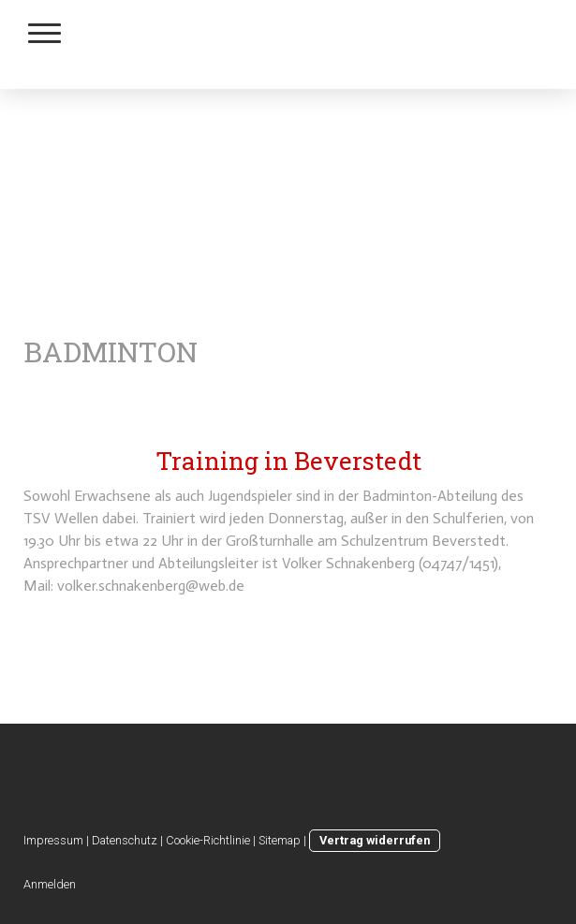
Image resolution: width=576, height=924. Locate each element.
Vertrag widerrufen (375, 840)
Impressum (53, 840)
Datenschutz (125, 840)
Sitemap (280, 840)
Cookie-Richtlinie (208, 840)
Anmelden (50, 884)
